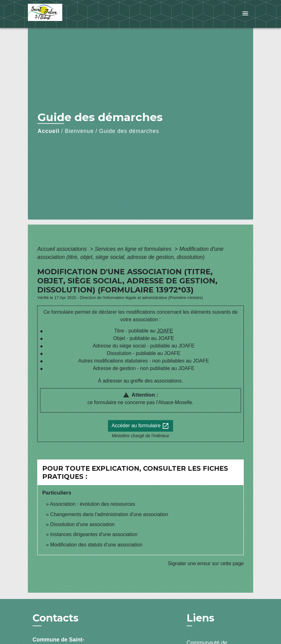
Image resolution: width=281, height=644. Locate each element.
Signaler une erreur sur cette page (206, 563)
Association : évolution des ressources (92, 504)
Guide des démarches (129, 131)
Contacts (56, 618)
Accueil (49, 131)
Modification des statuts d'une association (96, 545)
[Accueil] (67, 14)
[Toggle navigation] (245, 14)
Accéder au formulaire (141, 426)
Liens (200, 618)
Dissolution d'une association (82, 524)
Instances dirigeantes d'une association (94, 534)
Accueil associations (63, 249)
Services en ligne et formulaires (134, 249)
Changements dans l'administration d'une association (109, 514)
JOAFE (165, 331)
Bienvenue (79, 131)
